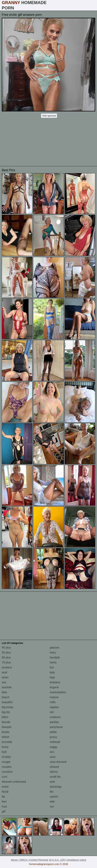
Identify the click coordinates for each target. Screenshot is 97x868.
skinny (54, 772)
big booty (8, 707)
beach (6, 697)
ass (4, 682)
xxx (52, 807)
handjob (55, 657)
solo (52, 782)
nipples (54, 707)
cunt (4, 777)
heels (53, 662)
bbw (4, 692)
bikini (5, 717)
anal (4, 672)
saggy (54, 747)
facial (5, 792)
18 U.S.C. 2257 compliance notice (68, 860)
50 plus (6, 653)
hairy (53, 653)
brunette (7, 742)
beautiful (7, 702)
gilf (4, 811)
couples (7, 767)
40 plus (6, 648)
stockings (56, 787)
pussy (53, 737)
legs (52, 677)
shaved (54, 767)
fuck (4, 807)
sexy (53, 757)
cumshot (7, 772)
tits (52, 792)
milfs (53, 702)
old (52, 712)
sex (52, 752)
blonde (6, 722)
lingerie (54, 687)
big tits (6, 712)
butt (4, 752)
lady (52, 672)
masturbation (58, 692)
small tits (55, 777)
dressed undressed (14, 782)
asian (5, 677)
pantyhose (56, 727)
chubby (6, 757)
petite (53, 732)
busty (5, 747)
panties (54, 722)
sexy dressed (58, 762)
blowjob (7, 727)
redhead (55, 742)
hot (52, 667)
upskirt (54, 797)
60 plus (6, 657)
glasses (55, 648)
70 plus (6, 662)
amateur (7, 667)
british (6, 737)
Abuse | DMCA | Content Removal (29, 860)
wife (52, 802)
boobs (6, 732)
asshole (7, 687)
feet (4, 802)
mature (54, 697)
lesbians (55, 682)
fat (3, 797)
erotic (5, 787)
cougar (6, 762)
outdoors (55, 717)
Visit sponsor (49, 116)
